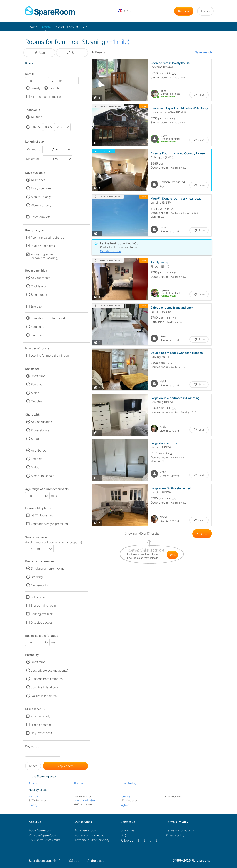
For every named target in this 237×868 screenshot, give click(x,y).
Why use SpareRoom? (44, 835)
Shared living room (43, 605)
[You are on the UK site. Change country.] (126, 11)
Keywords (32, 747)
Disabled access (42, 622)
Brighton (125, 805)
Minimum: (33, 149)
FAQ (123, 835)
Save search (203, 52)
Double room (40, 286)
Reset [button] (33, 766)
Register (184, 11)
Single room (39, 295)
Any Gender (39, 450)
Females (37, 384)
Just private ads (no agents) (50, 670)
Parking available (42, 614)
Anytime (37, 117)
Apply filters (65, 766)
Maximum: (33, 159)
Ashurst (33, 783)
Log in (205, 11)
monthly (54, 88)
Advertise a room (86, 830)
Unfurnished (39, 335)
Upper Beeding (128, 783)
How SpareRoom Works (45, 840)
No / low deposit (41, 733)
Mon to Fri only (41, 197)
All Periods (38, 180)
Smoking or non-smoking (48, 568)
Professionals (40, 430)
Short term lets (40, 217)
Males (35, 393)
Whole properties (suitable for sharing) (44, 256)
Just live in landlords (45, 687)
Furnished (37, 327)
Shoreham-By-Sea (85, 800)
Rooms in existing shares (47, 238)
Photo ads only (40, 716)
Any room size (41, 278)
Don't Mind (38, 376)
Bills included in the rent (47, 97)
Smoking (37, 577)
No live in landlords (44, 696)
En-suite (36, 306)
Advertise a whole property (92, 840)
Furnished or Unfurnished (48, 318)
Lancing (33, 805)
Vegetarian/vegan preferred (49, 524)
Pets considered (41, 597)
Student (36, 439)
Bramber (79, 783)
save (172, 555)
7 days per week (42, 188)
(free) (45, 861)
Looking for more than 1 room (50, 355)
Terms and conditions (180, 830)
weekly (36, 88)
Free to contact (41, 725)
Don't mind (38, 662)
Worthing (125, 797)
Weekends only (41, 205)
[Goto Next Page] (202, 534)
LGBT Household (42, 515)
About (41, 830)
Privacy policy (175, 835)
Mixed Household (43, 476)
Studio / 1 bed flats (43, 246)
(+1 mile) (118, 42)
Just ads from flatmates (47, 679)
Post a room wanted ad (90, 835)
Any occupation (41, 422)
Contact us (127, 830)
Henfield (33, 797)
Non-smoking (40, 585)
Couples (36, 401)
